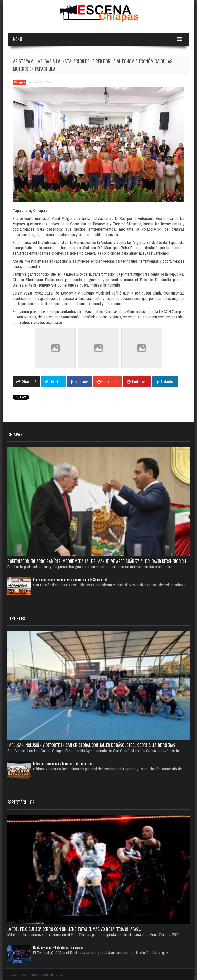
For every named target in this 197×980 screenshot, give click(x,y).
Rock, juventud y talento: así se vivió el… (59, 947)
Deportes (16, 618)
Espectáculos (21, 802)
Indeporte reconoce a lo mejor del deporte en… (64, 763)
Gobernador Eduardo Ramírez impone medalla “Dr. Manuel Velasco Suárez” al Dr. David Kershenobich (97, 561)
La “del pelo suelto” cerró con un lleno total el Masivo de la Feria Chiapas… (74, 929)
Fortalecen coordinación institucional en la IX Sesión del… (71, 579)
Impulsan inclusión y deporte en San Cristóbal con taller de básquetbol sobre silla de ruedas (91, 745)
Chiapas (19, 82)
